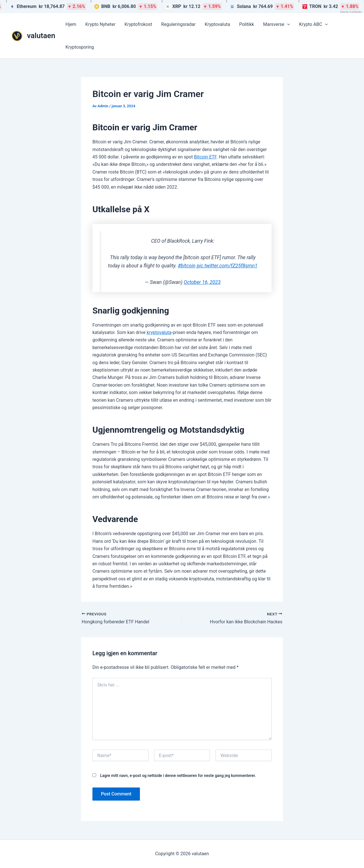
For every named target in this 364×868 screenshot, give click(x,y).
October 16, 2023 (202, 282)
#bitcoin (187, 266)
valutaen (41, 36)
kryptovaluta (159, 332)
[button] (287, 24)
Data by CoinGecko (351, 12)
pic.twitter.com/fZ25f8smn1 (227, 266)
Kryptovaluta (217, 24)
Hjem (71, 24)
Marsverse (276, 24)
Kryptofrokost (138, 24)
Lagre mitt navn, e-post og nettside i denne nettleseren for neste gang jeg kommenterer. (178, 776)
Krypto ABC (313, 24)
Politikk (247, 24)
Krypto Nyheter (100, 24)
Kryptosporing (80, 47)
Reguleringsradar (178, 24)
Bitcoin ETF (205, 157)
